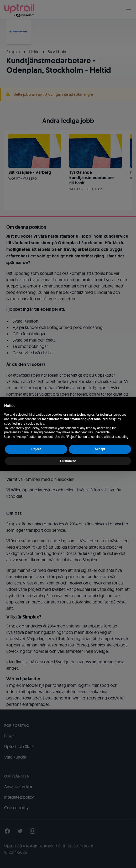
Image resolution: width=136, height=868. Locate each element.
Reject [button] (36, 449)
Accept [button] (100, 449)
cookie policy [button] (35, 424)
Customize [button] (68, 461)
